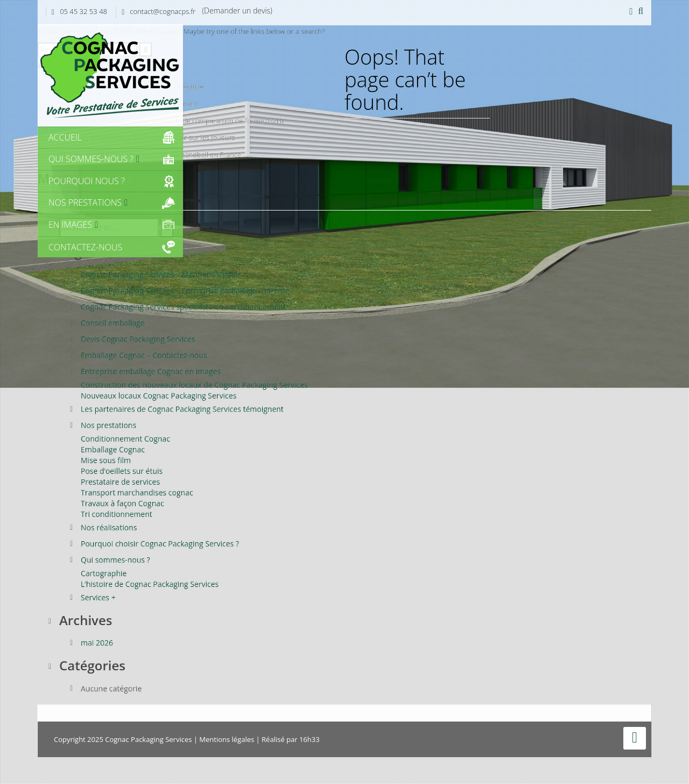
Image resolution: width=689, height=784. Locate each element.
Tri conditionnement (117, 514)
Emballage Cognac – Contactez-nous (144, 355)
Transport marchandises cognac (137, 492)
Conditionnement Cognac (125, 439)
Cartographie (104, 573)
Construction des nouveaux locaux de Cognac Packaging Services (194, 385)
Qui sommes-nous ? (115, 560)
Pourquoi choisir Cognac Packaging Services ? (160, 544)
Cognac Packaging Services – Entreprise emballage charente (185, 290)
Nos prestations (108, 425)
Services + (98, 597)
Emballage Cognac (113, 449)
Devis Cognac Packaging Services (138, 339)
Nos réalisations (109, 527)
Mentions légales (227, 739)
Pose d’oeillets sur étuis (122, 471)
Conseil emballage (113, 323)
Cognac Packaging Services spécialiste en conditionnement (183, 307)
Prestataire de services (120, 482)
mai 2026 (97, 643)
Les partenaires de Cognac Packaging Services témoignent (182, 409)
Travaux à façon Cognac (122, 503)
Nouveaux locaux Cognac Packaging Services (159, 395)
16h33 (310, 739)
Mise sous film (106, 460)
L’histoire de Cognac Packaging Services (150, 584)
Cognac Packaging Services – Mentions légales (161, 274)
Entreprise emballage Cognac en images (151, 371)
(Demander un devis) (237, 10)
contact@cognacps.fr (163, 11)
